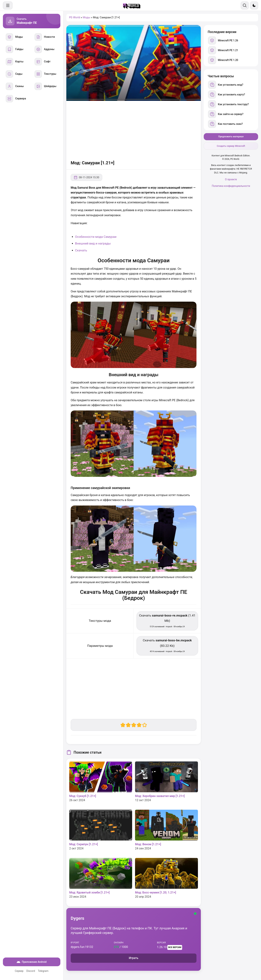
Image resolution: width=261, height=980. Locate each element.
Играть (134, 958)
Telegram (43, 971)
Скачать (81, 250)
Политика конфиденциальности (231, 186)
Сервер (19, 971)
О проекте (231, 179)
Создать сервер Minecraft (231, 146)
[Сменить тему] (254, 5)
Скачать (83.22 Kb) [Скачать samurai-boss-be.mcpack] (167, 645)
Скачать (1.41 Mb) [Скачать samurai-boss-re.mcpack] (167, 621)
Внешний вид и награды (93, 243)
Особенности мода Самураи (96, 237)
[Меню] (8, 5)
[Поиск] (245, 5)
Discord (31, 971)
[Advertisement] (134, 130)
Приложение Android (32, 962)
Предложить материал (231, 136)
